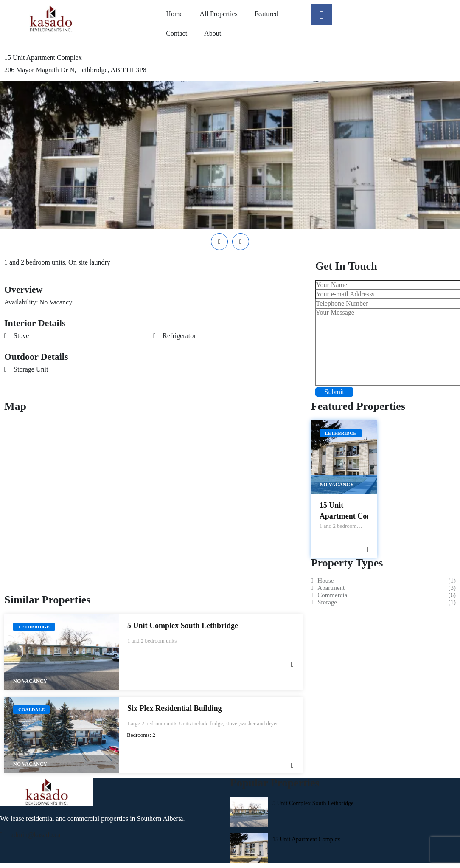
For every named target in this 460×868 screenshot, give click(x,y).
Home (174, 14)
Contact (177, 33)
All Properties (218, 14)
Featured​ (266, 14)
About (213, 33)
